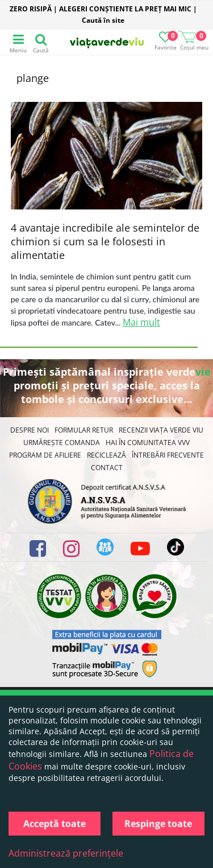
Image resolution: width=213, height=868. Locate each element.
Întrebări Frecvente (168, 455)
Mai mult (141, 322)
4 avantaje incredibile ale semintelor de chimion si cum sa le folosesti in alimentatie (105, 241)
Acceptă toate (55, 824)
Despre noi (30, 430)
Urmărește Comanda (62, 443)
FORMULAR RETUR (84, 430)
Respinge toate (158, 824)
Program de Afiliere (45, 455)
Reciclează (106, 455)
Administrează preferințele (66, 853)
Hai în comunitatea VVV (148, 443)
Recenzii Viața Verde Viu (161, 430)
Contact (107, 468)
